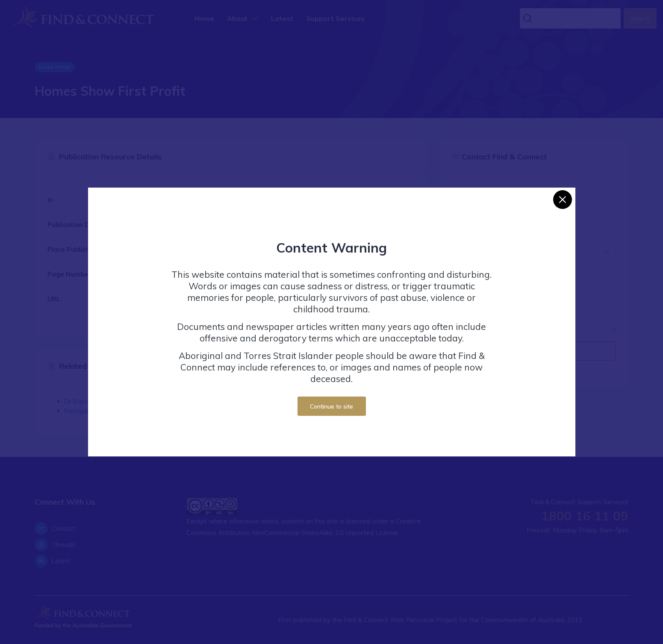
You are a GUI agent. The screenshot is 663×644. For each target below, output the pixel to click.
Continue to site (331, 406)
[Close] (563, 200)
